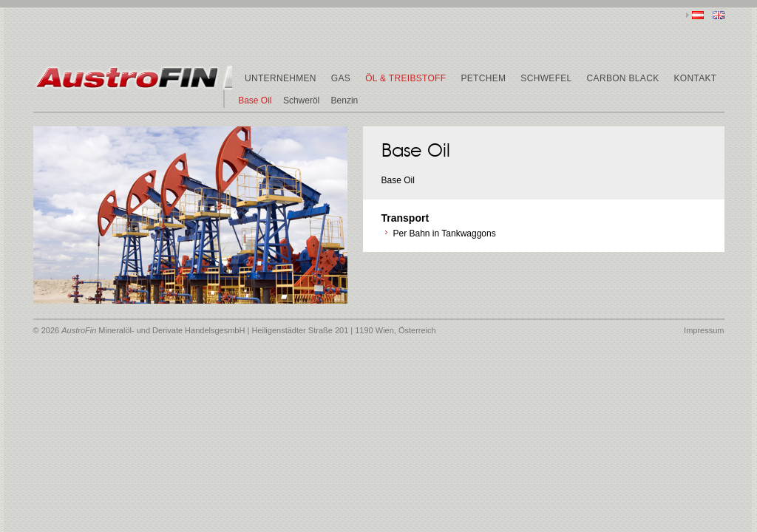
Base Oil (255, 100)
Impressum (704, 330)
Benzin (345, 100)
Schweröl (301, 100)
